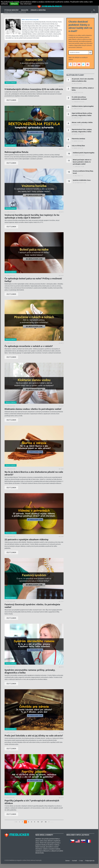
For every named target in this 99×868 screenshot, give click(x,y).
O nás (81, 865)
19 (38, 826)
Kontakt (75, 865)
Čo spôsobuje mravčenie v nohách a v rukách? (29, 350)
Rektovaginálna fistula (16, 156)
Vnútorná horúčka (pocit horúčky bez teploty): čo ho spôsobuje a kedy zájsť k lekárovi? (32, 220)
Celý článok (11, 104)
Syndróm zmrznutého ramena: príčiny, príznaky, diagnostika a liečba (30, 675)
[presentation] (75, 79)
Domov (68, 865)
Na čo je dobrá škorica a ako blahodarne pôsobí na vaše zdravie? (34, 477)
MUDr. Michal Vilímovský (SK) (30, 24)
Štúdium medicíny (12, 11)
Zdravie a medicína (38, 11)
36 (46, 826)
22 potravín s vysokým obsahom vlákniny (27, 544)
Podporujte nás (90, 865)
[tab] (75, 79)
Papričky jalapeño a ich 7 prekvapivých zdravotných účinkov (32, 806)
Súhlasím (14, 4)
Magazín (25, 11)
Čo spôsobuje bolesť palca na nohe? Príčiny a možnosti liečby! (33, 284)
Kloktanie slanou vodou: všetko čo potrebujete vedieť (33, 413)
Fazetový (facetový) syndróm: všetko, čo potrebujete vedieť (32, 610)
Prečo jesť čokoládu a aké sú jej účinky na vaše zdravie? (34, 740)
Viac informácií (26, 4)
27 (42, 826)
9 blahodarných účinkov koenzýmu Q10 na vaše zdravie (34, 93)
